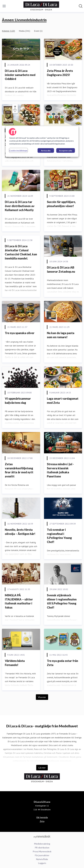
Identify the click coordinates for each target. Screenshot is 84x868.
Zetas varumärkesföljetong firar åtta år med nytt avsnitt (19, 470)
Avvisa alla (46, 151)
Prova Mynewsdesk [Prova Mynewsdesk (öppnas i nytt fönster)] (42, 851)
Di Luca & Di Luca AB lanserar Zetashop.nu (61, 269)
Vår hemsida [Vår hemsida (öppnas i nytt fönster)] (42, 817)
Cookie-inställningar (18, 150)
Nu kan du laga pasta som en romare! (61, 335)
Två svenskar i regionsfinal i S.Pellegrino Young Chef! (59, 536)
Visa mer (42, 697)
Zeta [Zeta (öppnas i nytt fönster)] (42, 821)
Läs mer (42, 768)
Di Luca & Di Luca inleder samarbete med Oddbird (20, 75)
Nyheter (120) (8, 31)
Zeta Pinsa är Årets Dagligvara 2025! (60, 73)
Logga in (42, 863)
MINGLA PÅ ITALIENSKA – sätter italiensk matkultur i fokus (19, 601)
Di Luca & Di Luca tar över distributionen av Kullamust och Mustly (20, 206)
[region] (42, 142)
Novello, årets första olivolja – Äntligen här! (20, 532)
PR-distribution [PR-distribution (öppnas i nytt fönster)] (42, 848)
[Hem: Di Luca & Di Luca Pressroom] (41, 6)
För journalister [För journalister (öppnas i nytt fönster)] (42, 855)
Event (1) (38, 31)
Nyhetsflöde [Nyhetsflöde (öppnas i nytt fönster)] (42, 859)
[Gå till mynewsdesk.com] (42, 836)
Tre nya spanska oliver (20, 333)
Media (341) (24, 31)
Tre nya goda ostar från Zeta (62, 663)
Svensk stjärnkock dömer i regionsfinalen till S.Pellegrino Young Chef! (62, 601)
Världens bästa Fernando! (15, 663)
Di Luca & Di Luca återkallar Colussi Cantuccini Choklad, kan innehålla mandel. (21, 252)
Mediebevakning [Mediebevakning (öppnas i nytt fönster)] (42, 844)
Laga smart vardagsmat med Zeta (63, 401)
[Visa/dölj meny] (4, 6)
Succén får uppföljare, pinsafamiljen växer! (61, 204)
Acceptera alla (66, 151)
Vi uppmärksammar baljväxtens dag (18, 401)
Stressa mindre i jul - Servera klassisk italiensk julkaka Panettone (60, 470)
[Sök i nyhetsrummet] (81, 6)
